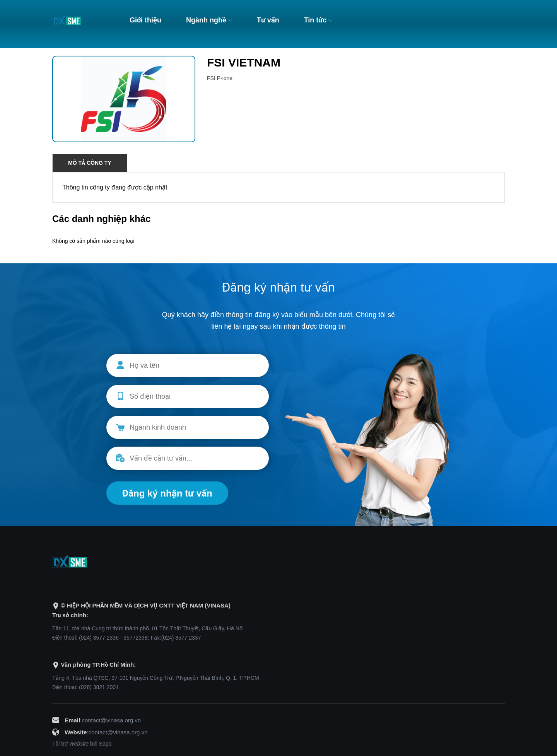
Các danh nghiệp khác (101, 219)
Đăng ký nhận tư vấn (167, 493)
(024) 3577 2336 (99, 638)
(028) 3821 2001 (99, 687)
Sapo (105, 744)
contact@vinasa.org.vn (111, 720)
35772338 (135, 638)
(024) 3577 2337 (181, 638)
